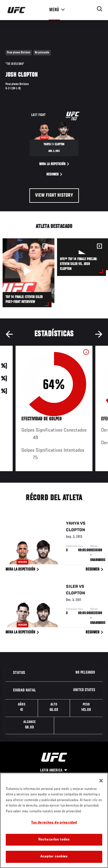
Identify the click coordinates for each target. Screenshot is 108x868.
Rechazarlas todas (54, 840)
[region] (54, 820)
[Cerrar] (101, 781)
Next (99, 334)
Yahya (73, 525)
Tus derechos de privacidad (54, 823)
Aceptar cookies (54, 857)
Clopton (75, 531)
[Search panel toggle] (100, 9)
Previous (9, 334)
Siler (72, 587)
